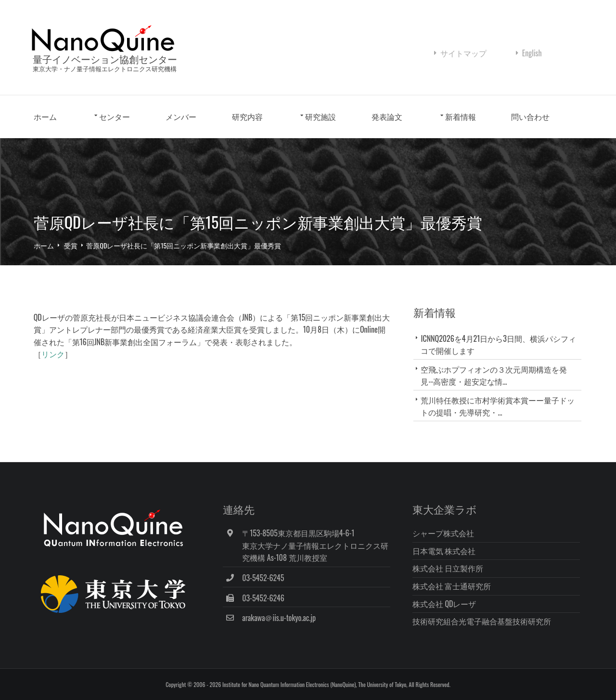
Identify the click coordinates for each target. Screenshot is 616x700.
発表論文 (387, 118)
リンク (53, 355)
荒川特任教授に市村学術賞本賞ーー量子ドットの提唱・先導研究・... (499, 407)
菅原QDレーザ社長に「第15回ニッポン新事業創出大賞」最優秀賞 (184, 246)
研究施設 (321, 118)
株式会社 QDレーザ (447, 603)
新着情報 (461, 118)
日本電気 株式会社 (447, 550)
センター (115, 118)
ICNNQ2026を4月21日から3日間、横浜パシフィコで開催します (500, 345)
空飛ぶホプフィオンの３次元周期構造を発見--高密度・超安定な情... (495, 376)
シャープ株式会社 (446, 533)
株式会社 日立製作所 (450, 568)
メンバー (181, 118)
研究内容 (247, 118)
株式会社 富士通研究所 (454, 586)
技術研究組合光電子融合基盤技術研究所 (484, 621)
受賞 (71, 246)
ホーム (45, 118)
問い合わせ (531, 118)
